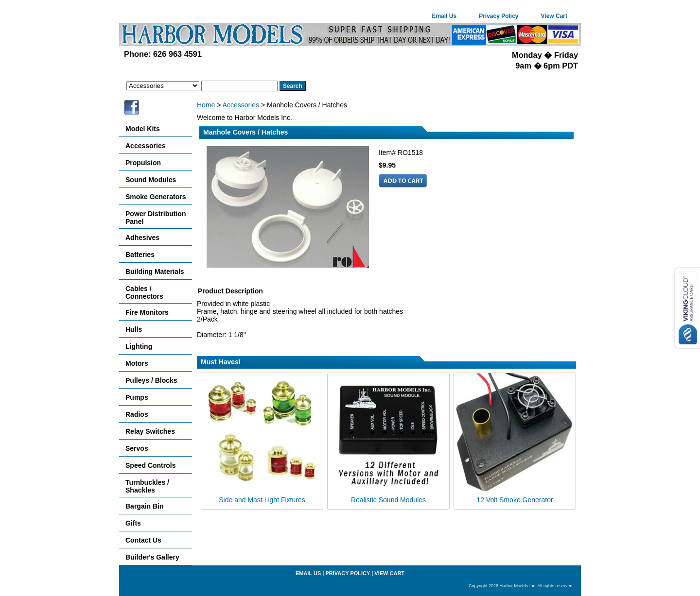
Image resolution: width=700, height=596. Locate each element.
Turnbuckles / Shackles (147, 486)
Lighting (139, 346)
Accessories (241, 105)
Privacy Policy (499, 16)
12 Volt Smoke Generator (515, 500)
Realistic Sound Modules (388, 500)
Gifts (133, 523)
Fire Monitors (147, 312)
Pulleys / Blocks (151, 380)
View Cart (554, 16)
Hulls (134, 329)
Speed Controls (150, 465)
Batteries (140, 255)
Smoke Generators (156, 197)
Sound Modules (151, 180)
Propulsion (143, 163)
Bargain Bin (145, 506)
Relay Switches (150, 431)
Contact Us (143, 540)
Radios (137, 414)
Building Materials (155, 272)
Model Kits (143, 129)
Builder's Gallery (152, 557)
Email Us (444, 16)
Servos (137, 448)
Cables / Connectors (144, 292)
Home (206, 105)
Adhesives (142, 238)
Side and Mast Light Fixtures (262, 500)
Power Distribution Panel (156, 218)
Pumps (137, 397)
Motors (137, 363)
